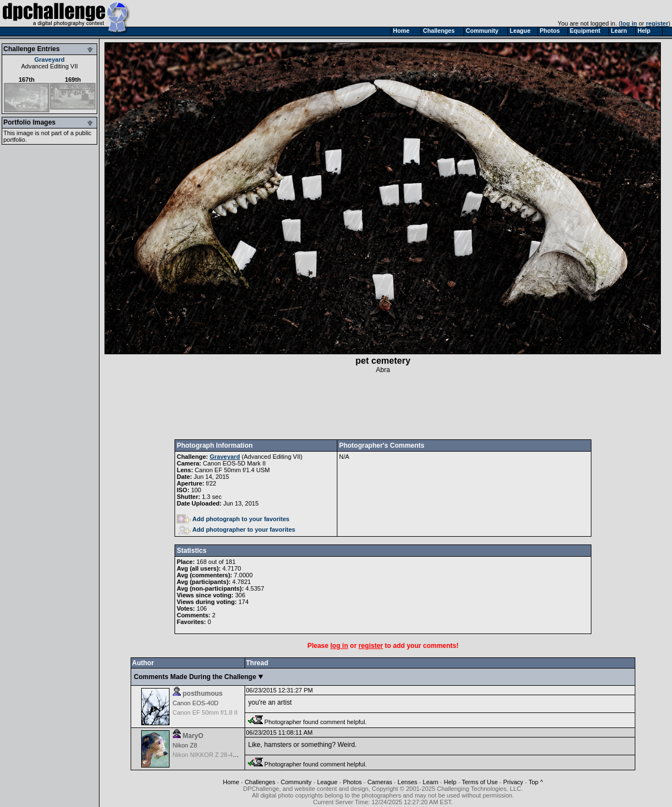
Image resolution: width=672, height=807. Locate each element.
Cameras (380, 782)
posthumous (203, 694)
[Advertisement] (383, 407)
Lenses (407, 782)
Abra (383, 370)
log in (629, 23)
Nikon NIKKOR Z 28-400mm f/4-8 (218, 755)
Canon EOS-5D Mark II (234, 463)
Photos (352, 782)
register (657, 23)
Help (451, 782)
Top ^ (536, 782)
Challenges (260, 782)
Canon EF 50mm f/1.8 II (205, 712)
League (327, 782)
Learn (431, 782)
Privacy (513, 782)
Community (296, 782)
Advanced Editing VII (49, 66)
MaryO (193, 736)
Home (231, 782)
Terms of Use (480, 782)
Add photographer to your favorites (237, 529)
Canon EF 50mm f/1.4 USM (232, 470)
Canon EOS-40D (196, 703)
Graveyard (49, 60)
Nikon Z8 (185, 745)
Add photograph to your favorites (233, 519)
